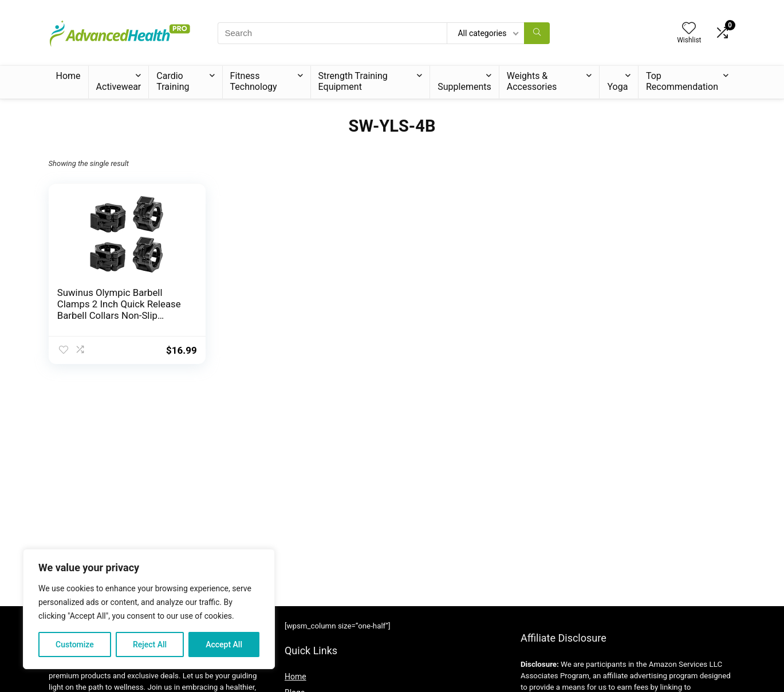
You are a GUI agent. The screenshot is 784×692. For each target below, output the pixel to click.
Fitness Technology (254, 81)
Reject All (150, 644)
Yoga (617, 87)
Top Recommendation (682, 81)
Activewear (119, 87)
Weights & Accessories (532, 81)
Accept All (224, 644)
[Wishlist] (689, 29)
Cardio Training (173, 81)
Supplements (464, 87)
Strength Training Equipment (353, 81)
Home (68, 76)
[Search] (537, 33)
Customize (75, 644)
